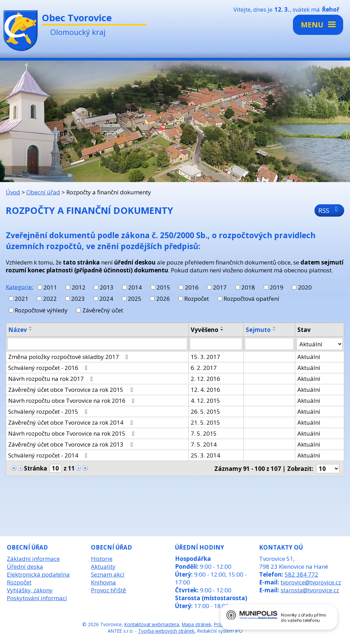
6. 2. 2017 (204, 368)
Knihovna (103, 582)
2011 (50, 287)
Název (18, 330)
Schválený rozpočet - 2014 (49, 455)
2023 (78, 299)
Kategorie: (19, 287)
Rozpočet (197, 299)
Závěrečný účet (103, 310)
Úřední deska (25, 566)
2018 (248, 287)
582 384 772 (301, 574)
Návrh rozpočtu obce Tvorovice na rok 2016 (73, 401)
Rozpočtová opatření (251, 299)
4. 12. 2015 (205, 401)
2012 (79, 287)
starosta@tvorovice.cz (310, 590)
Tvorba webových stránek (166, 631)
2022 (50, 299)
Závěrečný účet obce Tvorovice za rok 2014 (72, 422)
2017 (220, 287)
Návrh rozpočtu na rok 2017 (52, 379)
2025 (135, 299)
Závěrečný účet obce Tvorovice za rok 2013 (72, 444)
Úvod (13, 192)
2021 (22, 299)
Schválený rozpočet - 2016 (49, 368)
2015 (163, 287)
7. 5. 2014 (204, 444)
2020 (305, 287)
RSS (329, 210)
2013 (107, 287)
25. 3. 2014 (205, 455)
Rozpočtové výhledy (41, 310)
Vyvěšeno (205, 330)
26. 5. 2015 (205, 411)
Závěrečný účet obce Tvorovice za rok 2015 (72, 390)
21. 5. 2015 (205, 422)
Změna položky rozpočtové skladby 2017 (69, 357)
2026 (163, 299)
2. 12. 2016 (205, 379)
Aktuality (103, 566)
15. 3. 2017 (205, 357)
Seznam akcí (108, 574)
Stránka (36, 468)
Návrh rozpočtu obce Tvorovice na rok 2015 (73, 433)
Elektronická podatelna (38, 574)
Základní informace (33, 559)
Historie (102, 559)
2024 (106, 299)
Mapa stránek (197, 624)
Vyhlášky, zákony (30, 590)
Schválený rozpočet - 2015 (49, 411)
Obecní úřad (43, 192)
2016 (192, 287)
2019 (277, 287)
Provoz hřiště (109, 590)
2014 (135, 287)
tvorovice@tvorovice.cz (311, 582)
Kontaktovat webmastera (152, 624)
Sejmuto (258, 330)
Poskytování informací (37, 598)
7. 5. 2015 (204, 433)
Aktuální (309, 357)
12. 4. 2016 (205, 390)
